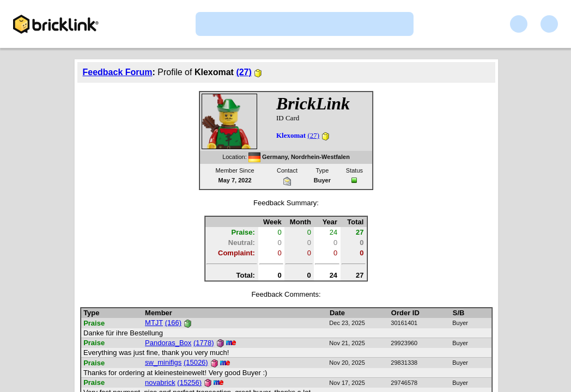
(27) (244, 72)
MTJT (154, 323)
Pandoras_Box (168, 343)
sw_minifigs (163, 362)
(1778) (204, 343)
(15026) (196, 362)
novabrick (160, 382)
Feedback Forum (118, 72)
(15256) (189, 382)
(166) (173, 323)
